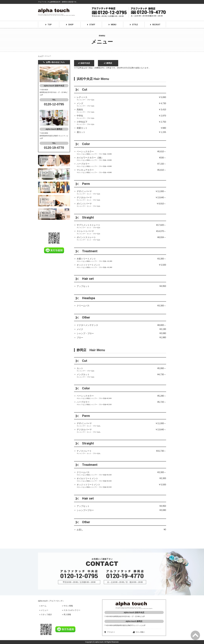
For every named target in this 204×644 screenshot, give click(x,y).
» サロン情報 (68, 606)
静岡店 (108, 63)
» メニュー (44, 610)
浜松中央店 (84, 63)
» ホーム (43, 606)
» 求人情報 (67, 614)
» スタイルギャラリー (71, 610)
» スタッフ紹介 (46, 614)
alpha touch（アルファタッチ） (51, 601)
